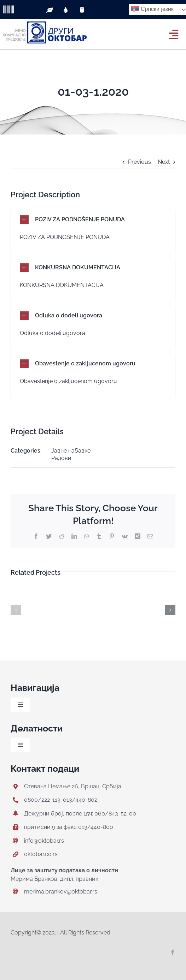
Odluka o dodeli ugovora (53, 333)
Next (164, 162)
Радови (61, 458)
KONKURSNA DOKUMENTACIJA (62, 285)
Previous (139, 162)
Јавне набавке (71, 451)
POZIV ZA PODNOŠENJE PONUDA (65, 237)
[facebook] (173, 952)
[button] (93, 220)
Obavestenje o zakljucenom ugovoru (68, 381)
